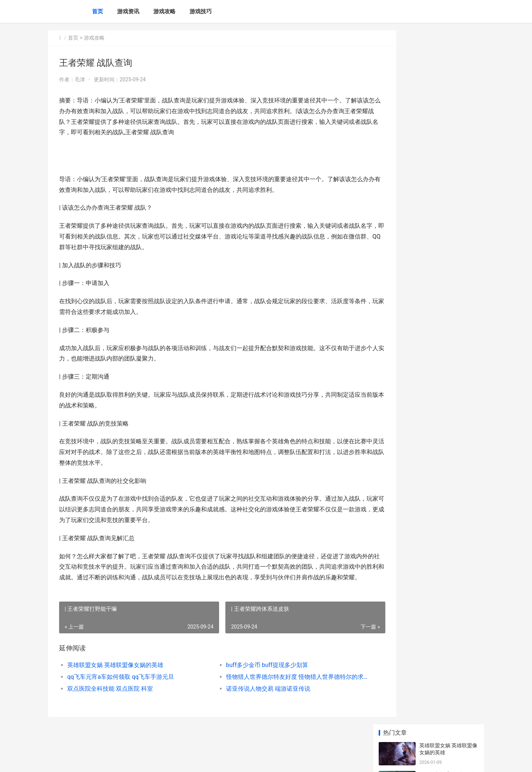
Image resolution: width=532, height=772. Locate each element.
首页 (98, 11)
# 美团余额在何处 (440, 534)
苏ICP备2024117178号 (149, 760)
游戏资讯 (128, 11)
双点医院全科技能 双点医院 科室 (110, 699)
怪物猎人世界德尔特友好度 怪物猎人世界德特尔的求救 (275, 688)
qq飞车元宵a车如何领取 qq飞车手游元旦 (121, 688)
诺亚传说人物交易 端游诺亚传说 (253, 699)
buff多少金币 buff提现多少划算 (252, 676)
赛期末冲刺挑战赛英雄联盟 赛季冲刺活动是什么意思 (448, 286)
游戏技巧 (201, 11)
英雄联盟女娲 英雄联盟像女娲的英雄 (115, 676)
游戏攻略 (164, 11)
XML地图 (181, 760)
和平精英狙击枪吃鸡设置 (448, 448)
